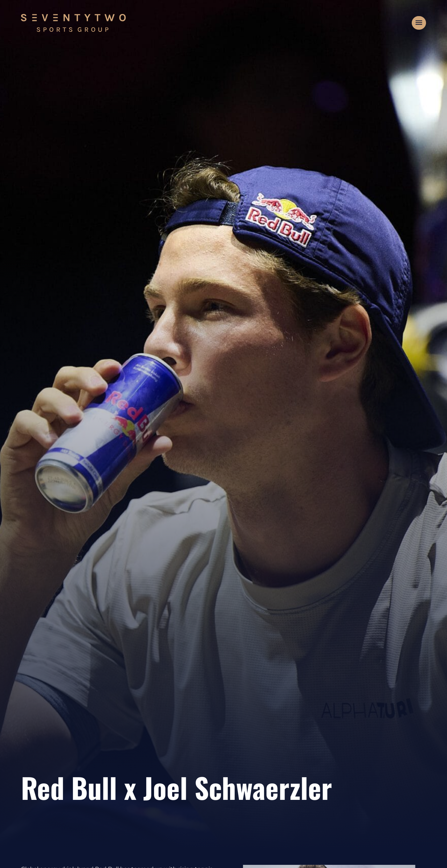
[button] (419, 23)
